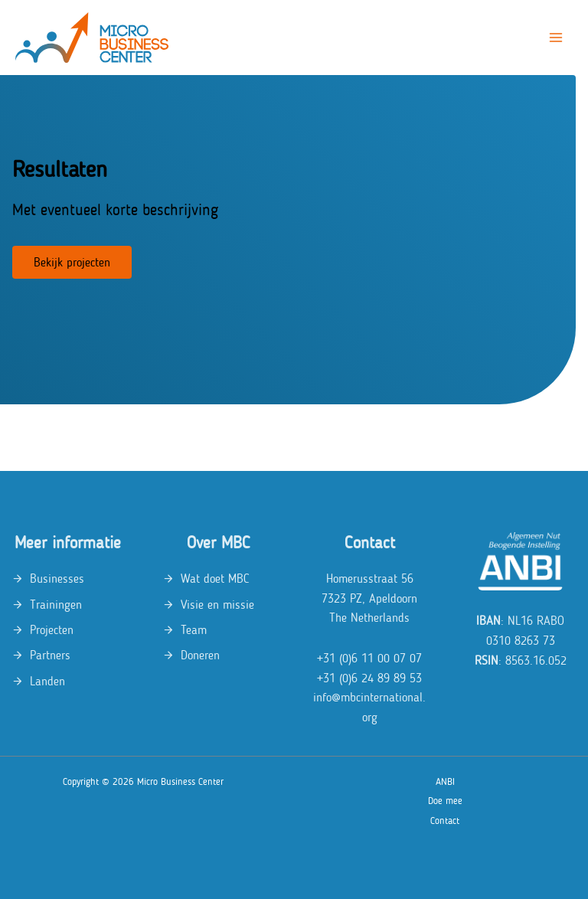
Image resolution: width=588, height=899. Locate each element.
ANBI (445, 781)
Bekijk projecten (72, 262)
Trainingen (56, 605)
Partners (50, 655)
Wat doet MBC (215, 579)
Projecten (52, 630)
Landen (47, 681)
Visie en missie (217, 605)
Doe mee (445, 801)
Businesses (57, 579)
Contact (445, 821)
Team (194, 630)
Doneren (200, 655)
